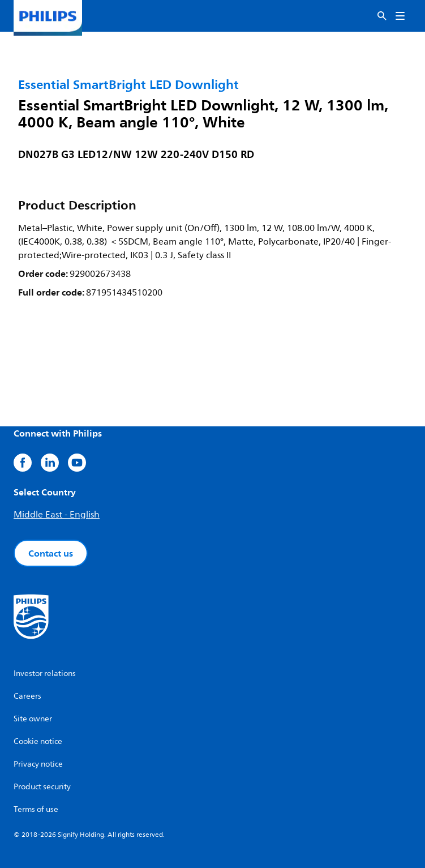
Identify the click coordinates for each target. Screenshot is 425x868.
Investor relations (45, 674)
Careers (27, 696)
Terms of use (36, 809)
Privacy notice (38, 764)
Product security (42, 787)
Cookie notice (38, 741)
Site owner (33, 719)
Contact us (51, 553)
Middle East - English (57, 515)
